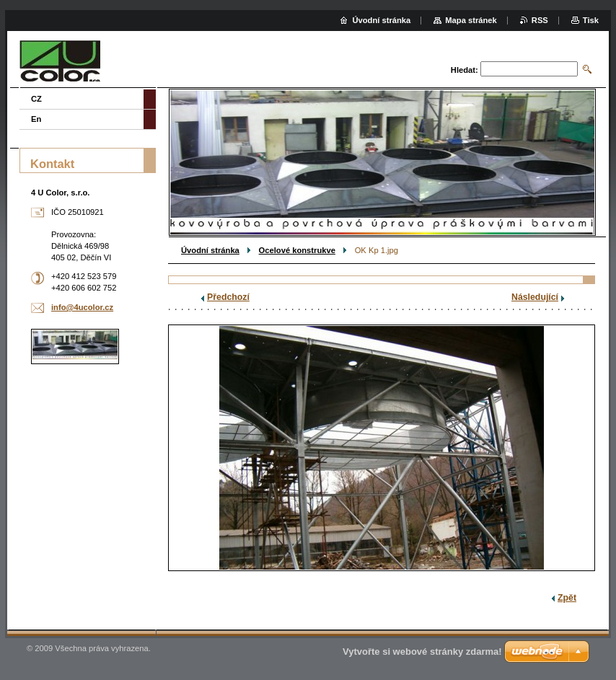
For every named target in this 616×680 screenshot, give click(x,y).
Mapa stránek (471, 20)
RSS (540, 20)
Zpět (567, 598)
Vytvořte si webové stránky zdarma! (422, 652)
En (36, 119)
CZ (36, 99)
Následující (535, 297)
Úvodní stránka (210, 250)
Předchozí (228, 297)
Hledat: (465, 70)
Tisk (591, 20)
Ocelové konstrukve (297, 250)
